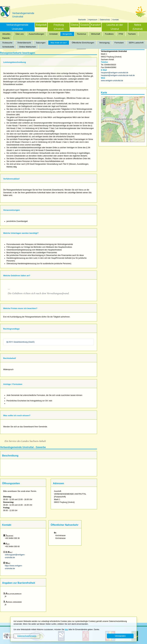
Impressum (93, 20)
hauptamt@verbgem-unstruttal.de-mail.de (118, 75)
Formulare (119, 43)
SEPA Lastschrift (136, 43)
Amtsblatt (53, 34)
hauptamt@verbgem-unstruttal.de (115, 73)
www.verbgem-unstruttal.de (112, 81)
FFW (121, 34)
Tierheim (132, 34)
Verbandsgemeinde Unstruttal (17, 27)
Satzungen (41, 43)
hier (66, 630)
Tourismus (81, 34)
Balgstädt (41, 25)
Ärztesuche (7, 43)
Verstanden (120, 636)
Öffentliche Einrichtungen (83, 43)
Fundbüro (109, 34)
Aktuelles (6, 34)
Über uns (20, 34)
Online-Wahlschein (28, 47)
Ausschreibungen (36, 34)
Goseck (85, 25)
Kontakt (116, 20)
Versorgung (104, 43)
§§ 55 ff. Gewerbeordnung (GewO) (20, 342)
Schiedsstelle (8, 47)
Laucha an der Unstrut (115, 27)
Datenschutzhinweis (27, 636)
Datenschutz (105, 20)
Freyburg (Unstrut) (59, 27)
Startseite (82, 20)
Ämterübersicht (24, 43)
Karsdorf (96, 25)
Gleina (75, 25)
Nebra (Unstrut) (138, 27)
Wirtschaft (96, 34)
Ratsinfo (6, 38)
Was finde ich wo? (59, 43)
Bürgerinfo (67, 34)
